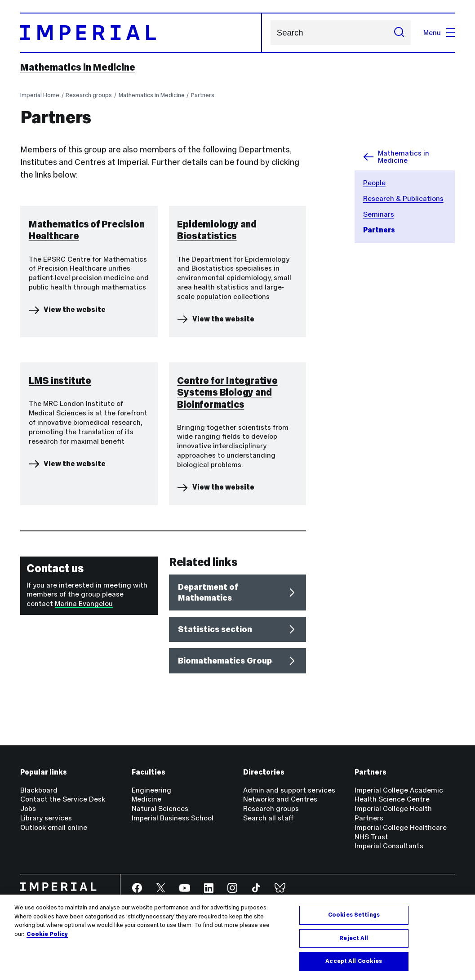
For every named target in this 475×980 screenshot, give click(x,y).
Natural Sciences (160, 808)
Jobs (28, 808)
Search (270, 33)
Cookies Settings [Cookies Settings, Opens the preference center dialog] (354, 915)
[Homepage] (141, 33)
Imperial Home (40, 95)
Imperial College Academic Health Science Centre (399, 795)
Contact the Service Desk (63, 799)
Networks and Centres (280, 799)
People (374, 183)
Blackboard (39, 790)
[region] (237, 937)
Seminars (379, 214)
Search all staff (268, 818)
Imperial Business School (173, 818)
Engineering (151, 790)
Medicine (146, 799)
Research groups (89, 95)
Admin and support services (289, 790)
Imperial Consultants (389, 846)
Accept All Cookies (354, 961)
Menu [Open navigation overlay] (439, 33)
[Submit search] (399, 33)
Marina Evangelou (84, 604)
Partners (203, 95)
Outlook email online (54, 827)
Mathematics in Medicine (78, 67)
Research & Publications (403, 198)
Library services (46, 818)
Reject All (354, 938)
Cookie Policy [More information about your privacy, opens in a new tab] (47, 934)
